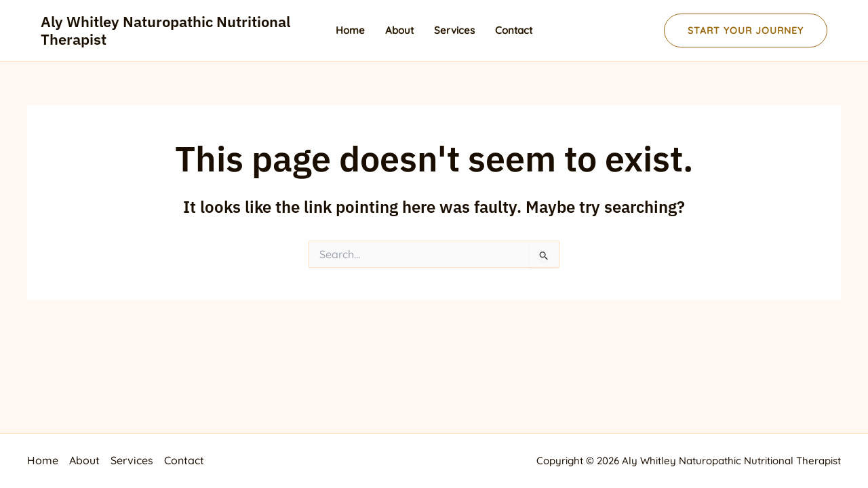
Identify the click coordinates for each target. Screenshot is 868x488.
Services (454, 30)
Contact (514, 30)
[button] (746, 30)
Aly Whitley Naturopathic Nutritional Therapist (165, 30)
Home (350, 30)
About (399, 30)
